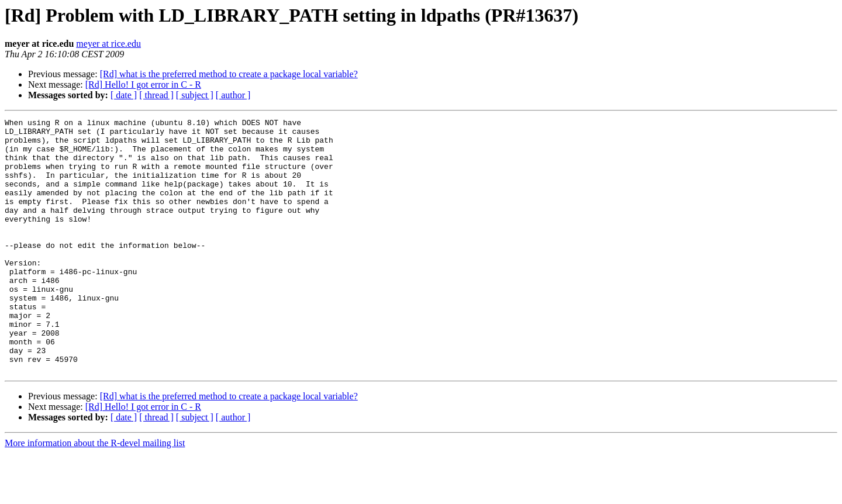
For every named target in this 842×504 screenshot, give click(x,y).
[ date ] (124, 95)
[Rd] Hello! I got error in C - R (143, 84)
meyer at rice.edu (108, 44)
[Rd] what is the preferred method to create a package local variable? (229, 74)
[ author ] (233, 95)
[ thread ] (156, 95)
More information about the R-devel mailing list (95, 494)
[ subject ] (195, 95)
